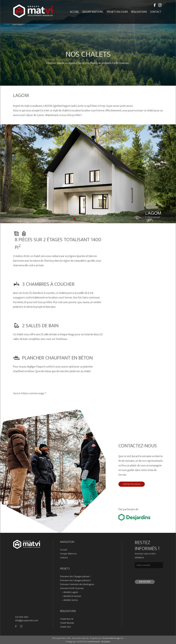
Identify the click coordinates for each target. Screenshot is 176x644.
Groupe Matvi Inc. (69, 554)
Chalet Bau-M (67, 619)
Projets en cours (118, 12)
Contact (156, 12)
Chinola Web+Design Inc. (113, 638)
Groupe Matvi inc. (93, 12)
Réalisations (139, 12)
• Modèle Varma (69, 600)
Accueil (74, 12)
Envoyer (145, 582)
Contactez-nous (132, 484)
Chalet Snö (65, 627)
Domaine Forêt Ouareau (72, 588)
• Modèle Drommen (71, 596)
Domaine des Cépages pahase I (75, 576)
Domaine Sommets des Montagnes (77, 584)
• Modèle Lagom (69, 592)
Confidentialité (93, 642)
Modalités (106, 642)
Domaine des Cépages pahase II (75, 580)
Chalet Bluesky (67, 623)
